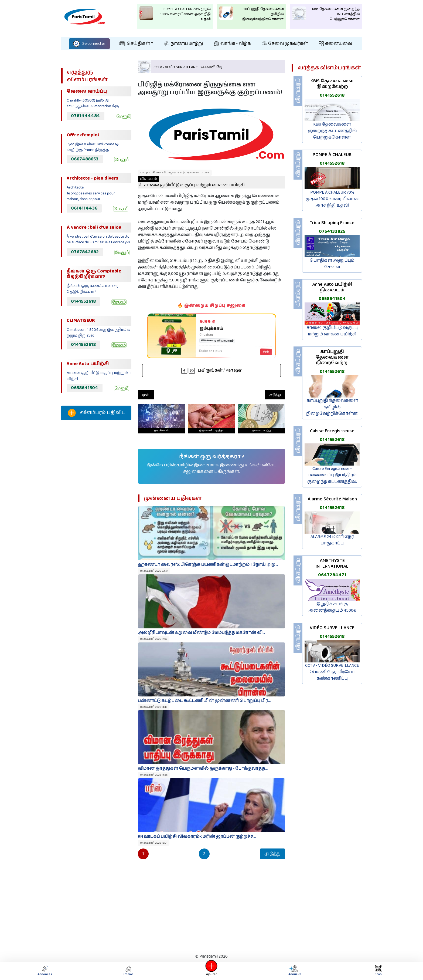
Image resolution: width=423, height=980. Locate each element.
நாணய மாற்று (184, 44)
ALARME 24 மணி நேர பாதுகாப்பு (332, 540)
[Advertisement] (96, 514)
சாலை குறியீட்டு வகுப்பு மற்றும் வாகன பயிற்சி (191, 182)
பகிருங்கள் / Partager (211, 370)
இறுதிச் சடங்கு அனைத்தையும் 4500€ (332, 607)
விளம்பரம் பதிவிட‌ (96, 413)
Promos (128, 971)
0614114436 (84, 208)
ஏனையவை (335, 44)
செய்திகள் (134, 44)
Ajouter (211, 971)
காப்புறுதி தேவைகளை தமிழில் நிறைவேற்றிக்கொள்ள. (332, 407)
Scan (378, 971)
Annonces (45, 971)
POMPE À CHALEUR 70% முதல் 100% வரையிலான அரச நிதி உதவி (332, 199)
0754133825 (332, 231)
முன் (146, 395)
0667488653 (85, 159)
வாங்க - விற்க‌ (233, 44)
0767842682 (85, 252)
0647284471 (332, 575)
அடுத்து (275, 395)
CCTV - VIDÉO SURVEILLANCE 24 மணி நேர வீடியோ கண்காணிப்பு (332, 672)
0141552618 (83, 301)
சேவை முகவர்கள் (285, 44)
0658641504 (85, 388)
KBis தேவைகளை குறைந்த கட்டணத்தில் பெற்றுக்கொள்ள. (332, 131)
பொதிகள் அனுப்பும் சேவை (332, 264)
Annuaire (294, 971)
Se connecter (89, 44)
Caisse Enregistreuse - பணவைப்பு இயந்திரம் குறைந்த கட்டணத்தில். (332, 475)
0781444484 (86, 116)
